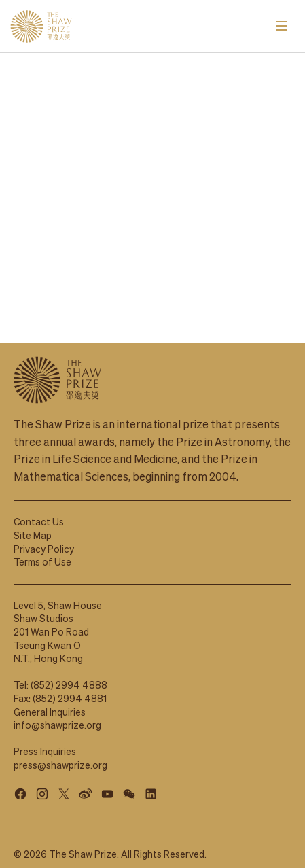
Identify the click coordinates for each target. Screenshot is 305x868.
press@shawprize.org (60, 759)
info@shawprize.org (57, 718)
